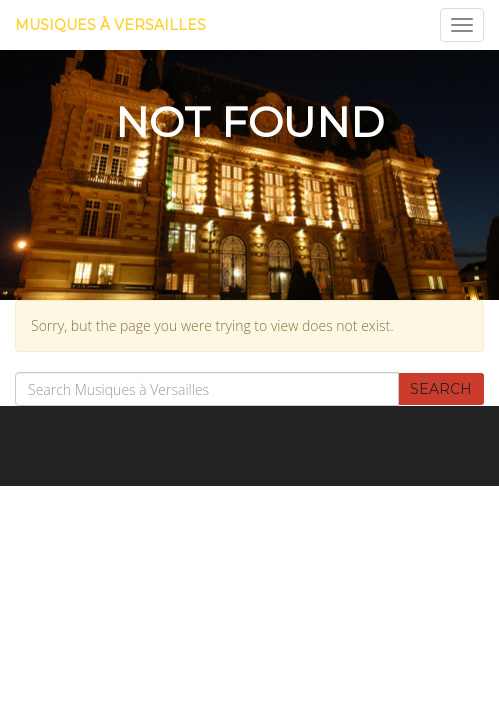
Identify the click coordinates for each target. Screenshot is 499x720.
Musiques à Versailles (110, 25)
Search (441, 389)
